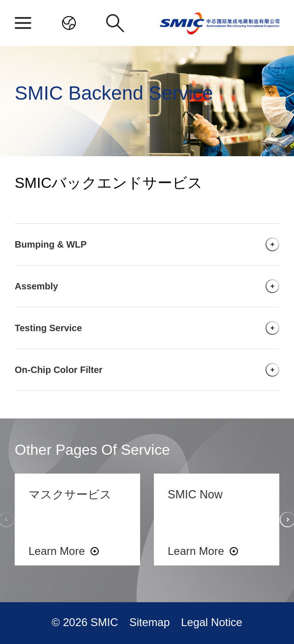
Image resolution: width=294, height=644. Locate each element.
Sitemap (151, 622)
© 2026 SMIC (87, 622)
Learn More (57, 551)
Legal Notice (212, 622)
